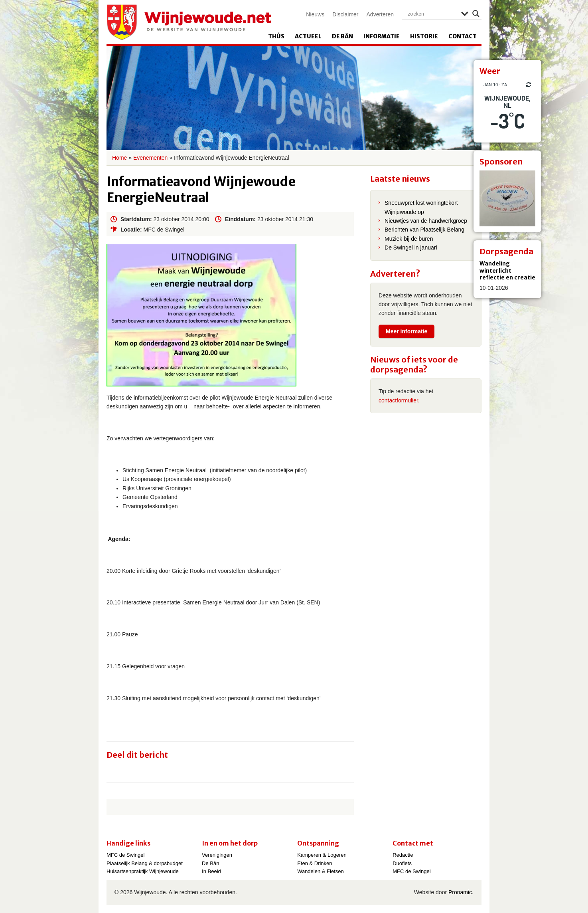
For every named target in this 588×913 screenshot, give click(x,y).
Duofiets (402, 863)
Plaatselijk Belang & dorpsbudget (145, 863)
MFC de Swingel (125, 855)
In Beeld (211, 871)
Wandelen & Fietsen (321, 871)
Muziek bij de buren (409, 239)
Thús (276, 36)
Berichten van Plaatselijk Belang (424, 230)
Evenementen (150, 158)
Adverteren (380, 14)
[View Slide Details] (507, 198)
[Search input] (432, 14)
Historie (424, 36)
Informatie (382, 36)
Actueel (308, 36)
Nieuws (315, 14)
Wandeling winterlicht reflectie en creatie (507, 270)
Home (119, 158)
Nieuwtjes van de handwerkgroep (426, 221)
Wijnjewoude (189, 22)
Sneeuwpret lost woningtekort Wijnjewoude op (421, 207)
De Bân (342, 36)
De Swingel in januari (411, 248)
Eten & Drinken (315, 863)
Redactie (403, 855)
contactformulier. (399, 400)
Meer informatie (406, 331)
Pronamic (460, 892)
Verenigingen (217, 855)
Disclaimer (345, 14)
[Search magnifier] (476, 14)
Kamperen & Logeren (322, 855)
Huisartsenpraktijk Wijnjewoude (143, 871)
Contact (463, 36)
